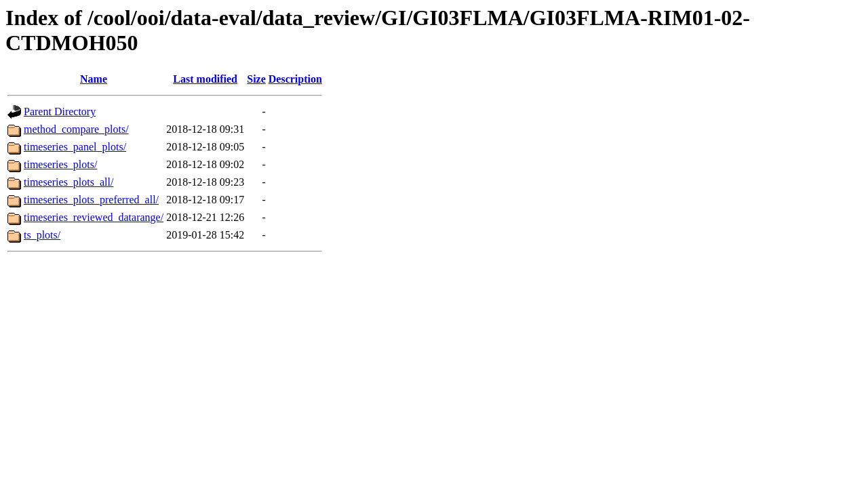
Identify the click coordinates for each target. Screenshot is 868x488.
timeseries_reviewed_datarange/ (94, 217)
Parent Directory (60, 111)
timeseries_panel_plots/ (75, 147)
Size (256, 79)
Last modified (205, 79)
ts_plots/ (42, 235)
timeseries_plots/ (60, 164)
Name (94, 79)
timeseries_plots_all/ (68, 182)
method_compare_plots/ (76, 129)
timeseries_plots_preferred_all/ (91, 200)
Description (295, 79)
